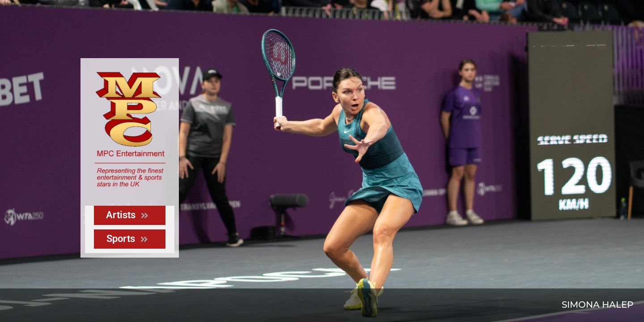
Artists (127, 215)
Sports (127, 239)
